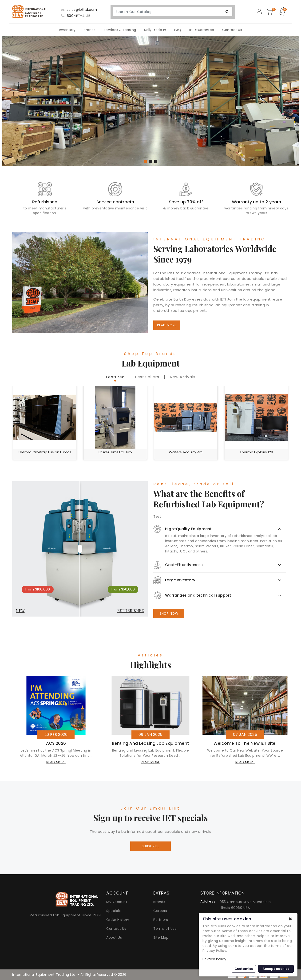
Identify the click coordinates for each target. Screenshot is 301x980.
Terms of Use (165, 929)
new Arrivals (183, 377)
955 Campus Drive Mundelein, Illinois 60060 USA (246, 905)
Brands (90, 30)
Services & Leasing (120, 30)
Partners (161, 920)
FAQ (178, 30)
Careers (160, 911)
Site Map (161, 938)
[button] (145, 162)
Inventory (67, 30)
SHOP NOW (169, 613)
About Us (114, 938)
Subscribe (151, 846)
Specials (113, 911)
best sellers (147, 377)
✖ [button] (290, 919)
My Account (117, 902)
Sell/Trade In (155, 30)
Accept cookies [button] (276, 969)
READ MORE (167, 325)
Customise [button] (244, 969)
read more (56, 762)
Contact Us (232, 30)
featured (115, 377)
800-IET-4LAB (76, 16)
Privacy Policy (214, 959)
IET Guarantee (202, 30)
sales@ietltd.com (79, 10)
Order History (118, 920)
